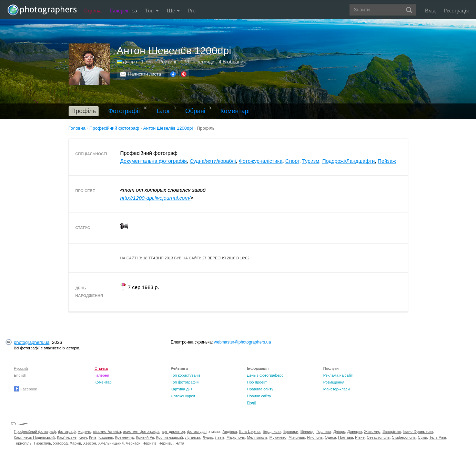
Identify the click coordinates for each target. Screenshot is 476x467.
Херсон (89, 443)
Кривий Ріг (145, 437)
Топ (152, 11)
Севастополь (378, 437)
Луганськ (193, 437)
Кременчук (124, 437)
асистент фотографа (141, 431)
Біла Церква (250, 431)
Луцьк (208, 437)
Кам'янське (67, 437)
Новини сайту (259, 396)
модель (84, 431)
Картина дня (181, 389)
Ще (173, 11)
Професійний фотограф (35, 431)
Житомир (372, 431)
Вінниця (307, 431)
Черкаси (133, 443)
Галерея (123, 11)
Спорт (292, 161)
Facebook (25, 389)
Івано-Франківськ (418, 431)
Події (251, 403)
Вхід (430, 11)
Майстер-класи (337, 389)
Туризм (311, 161)
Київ (93, 437)
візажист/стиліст (107, 431)
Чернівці (166, 443)
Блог (164, 111)
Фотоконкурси (183, 396)
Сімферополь (404, 437)
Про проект (257, 382)
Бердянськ (272, 431)
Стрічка (93, 11)
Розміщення (334, 382)
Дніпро (130, 62)
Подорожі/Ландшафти (349, 161)
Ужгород (60, 443)
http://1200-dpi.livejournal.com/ (155, 198)
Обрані (195, 111)
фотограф (67, 431)
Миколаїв (297, 437)
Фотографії (124, 111)
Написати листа (145, 74)
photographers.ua (32, 342)
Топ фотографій (185, 382)
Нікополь (315, 437)
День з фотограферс (265, 375)
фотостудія (197, 431)
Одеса (330, 437)
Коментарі (235, 111)
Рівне (360, 437)
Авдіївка (230, 431)
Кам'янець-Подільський (34, 437)
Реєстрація (456, 11)
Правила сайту (260, 389)
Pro (192, 11)
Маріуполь (236, 437)
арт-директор (173, 431)
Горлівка (324, 431)
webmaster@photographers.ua (242, 342)
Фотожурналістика (261, 161)
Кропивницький (170, 437)
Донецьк (355, 431)
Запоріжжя (392, 431)
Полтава (346, 437)
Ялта (180, 443)
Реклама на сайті (338, 375)
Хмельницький (111, 443)
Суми (422, 437)
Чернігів (150, 443)
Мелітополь (257, 437)
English (20, 375)
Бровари (291, 431)
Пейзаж (387, 161)
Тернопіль (23, 443)
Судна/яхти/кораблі (213, 161)
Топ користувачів (185, 375)
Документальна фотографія (154, 161)
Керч (83, 437)
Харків (75, 443)
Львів (220, 437)
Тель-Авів (438, 437)
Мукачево (278, 437)
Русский (21, 368)
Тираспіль (42, 443)
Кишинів (106, 437)
